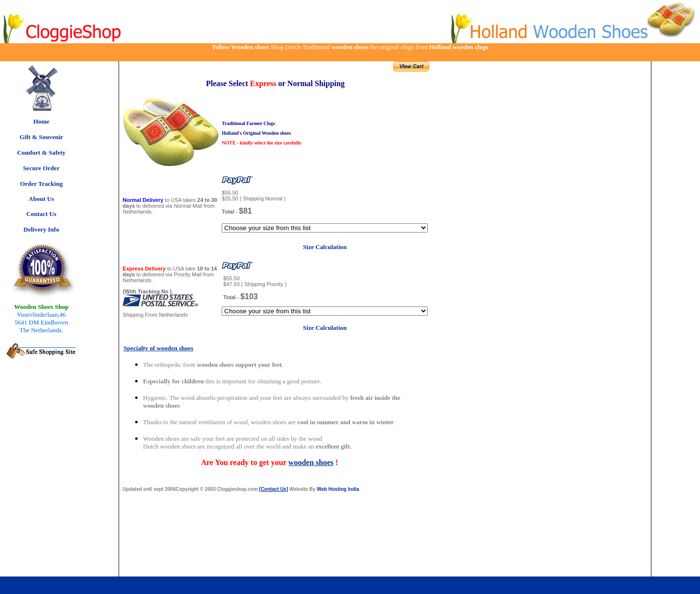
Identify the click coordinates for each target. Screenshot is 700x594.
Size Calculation (325, 247)
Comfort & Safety (41, 153)
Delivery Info (41, 229)
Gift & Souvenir (41, 137)
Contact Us (41, 214)
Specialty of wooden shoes (158, 348)
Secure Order (41, 168)
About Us (41, 199)
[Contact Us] (273, 489)
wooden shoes (311, 462)
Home (41, 121)
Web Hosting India (338, 489)
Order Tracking (41, 184)
